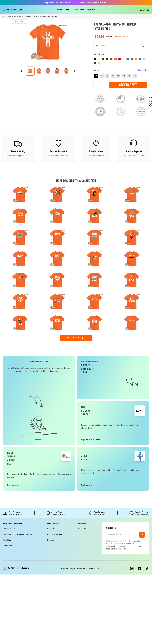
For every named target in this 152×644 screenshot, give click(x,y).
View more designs (76, 407)
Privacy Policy (84, 638)
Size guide (143, 71)
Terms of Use (97, 638)
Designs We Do (9, 598)
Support (51, 598)
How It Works (79, 10)
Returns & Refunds (55, 604)
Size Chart (7, 610)
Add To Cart (128, 92)
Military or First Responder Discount (17, 604)
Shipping (51, 610)
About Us (82, 598)
